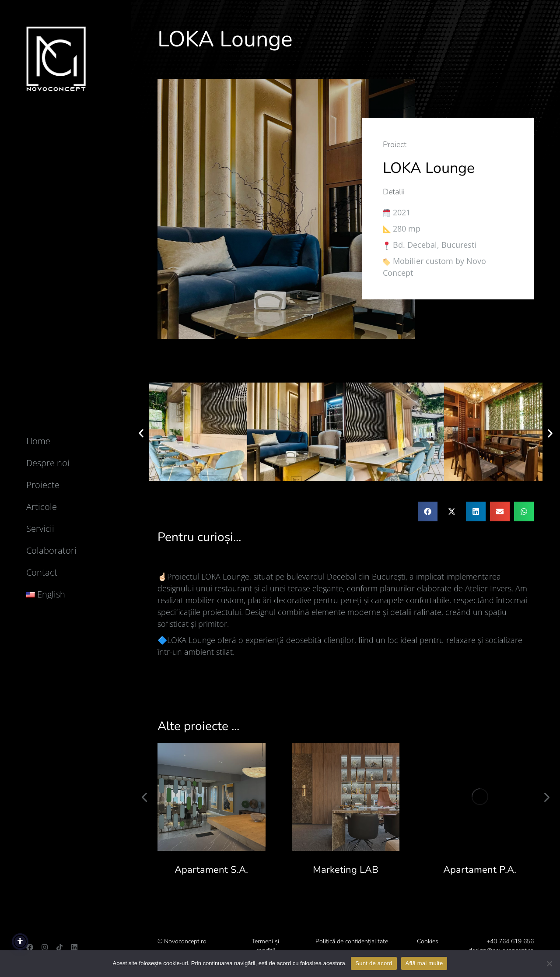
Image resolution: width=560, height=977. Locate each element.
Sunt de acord (374, 963)
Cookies (428, 941)
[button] (141, 433)
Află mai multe (424, 963)
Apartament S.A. (211, 870)
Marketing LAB (346, 870)
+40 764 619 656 (510, 941)
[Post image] (212, 797)
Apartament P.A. (480, 870)
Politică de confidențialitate (352, 941)
